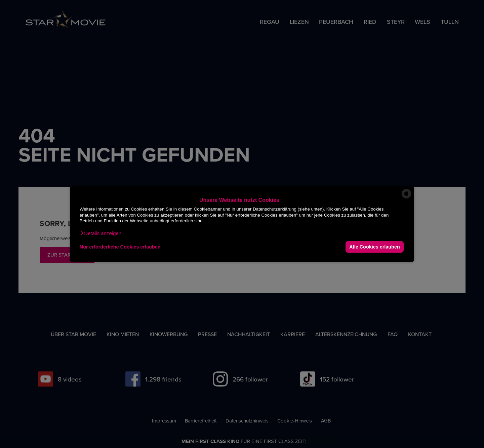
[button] (100, 233)
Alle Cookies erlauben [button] (374, 247)
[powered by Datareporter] (406, 198)
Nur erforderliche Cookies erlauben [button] (120, 247)
